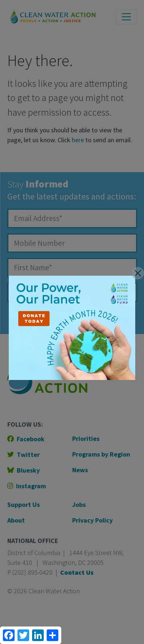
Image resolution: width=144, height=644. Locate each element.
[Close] (138, 273)
